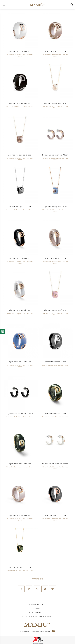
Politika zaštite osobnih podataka (36, 617)
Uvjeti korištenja (36, 612)
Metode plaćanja (36, 605)
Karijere (36, 609)
